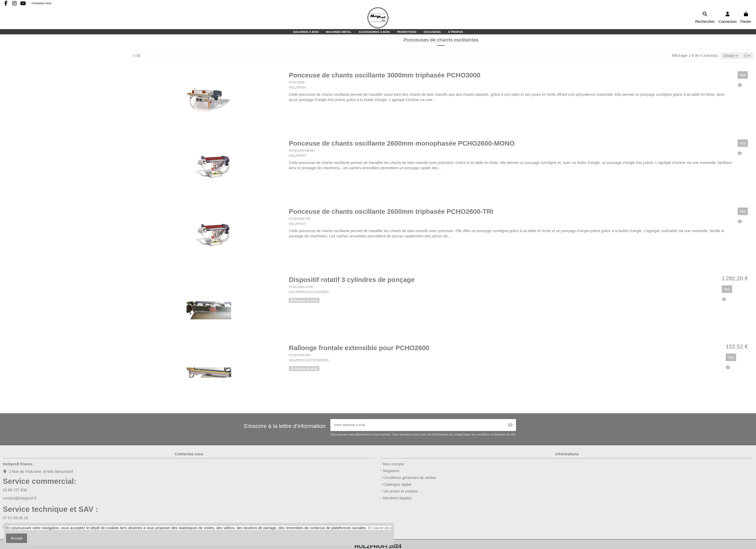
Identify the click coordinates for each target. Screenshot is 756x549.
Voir (743, 76)
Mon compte (393, 466)
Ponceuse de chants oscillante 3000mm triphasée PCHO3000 (385, 76)
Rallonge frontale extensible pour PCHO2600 (359, 349)
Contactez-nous (41, 3)
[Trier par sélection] (728, 56)
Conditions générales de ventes (410, 480)
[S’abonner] (510, 426)
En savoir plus (380, 528)
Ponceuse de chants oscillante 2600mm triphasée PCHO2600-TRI (391, 212)
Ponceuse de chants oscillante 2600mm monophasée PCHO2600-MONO (402, 144)
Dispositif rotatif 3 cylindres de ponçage (352, 280)
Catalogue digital (397, 486)
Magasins (391, 473)
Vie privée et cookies (400, 493)
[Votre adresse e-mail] (418, 426)
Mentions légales (397, 500)
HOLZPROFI (297, 88)
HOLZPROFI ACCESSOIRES (309, 293)
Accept (17, 538)
